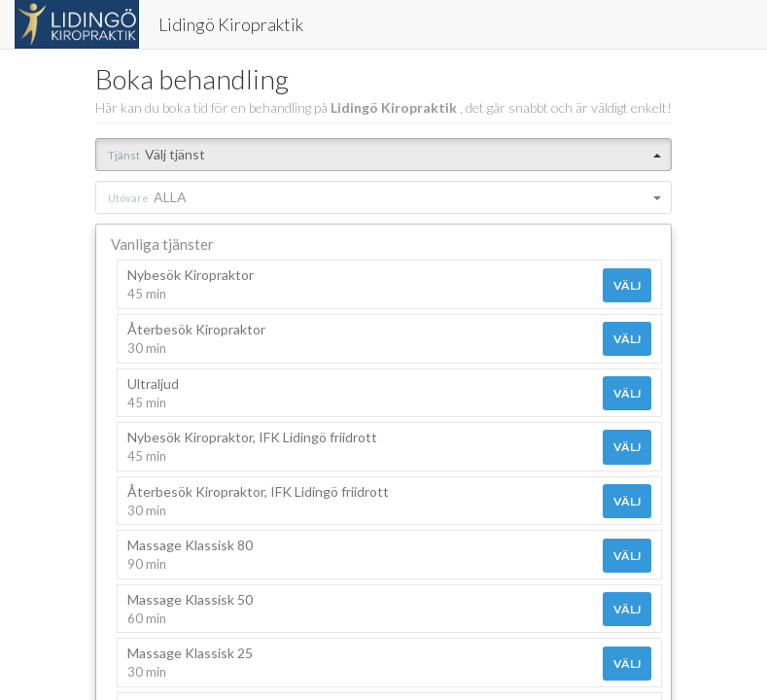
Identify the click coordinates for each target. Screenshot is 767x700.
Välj (627, 285)
